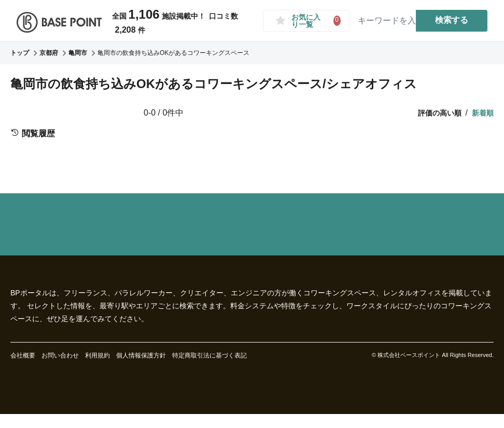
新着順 (483, 113)
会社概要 (23, 355)
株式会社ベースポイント (409, 355)
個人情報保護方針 (141, 355)
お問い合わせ (60, 355)
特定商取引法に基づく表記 (209, 355)
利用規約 (97, 355)
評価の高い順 (440, 113)
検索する (452, 20)
